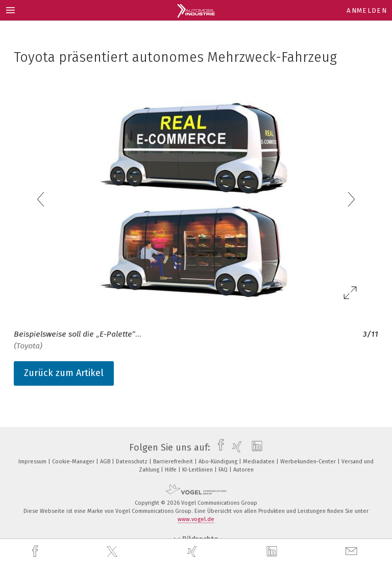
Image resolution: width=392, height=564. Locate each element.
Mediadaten (260, 462)
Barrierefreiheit (174, 462)
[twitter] (113, 552)
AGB (106, 462)
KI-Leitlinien (198, 470)
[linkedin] (273, 552)
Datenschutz (132, 462)
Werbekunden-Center (309, 462)
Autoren (243, 470)
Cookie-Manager (74, 462)
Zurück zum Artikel (64, 373)
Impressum (33, 462)
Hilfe (171, 470)
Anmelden (367, 10)
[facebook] (36, 551)
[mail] (353, 551)
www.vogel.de (196, 519)
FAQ (224, 470)
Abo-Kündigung (219, 462)
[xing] (193, 551)
